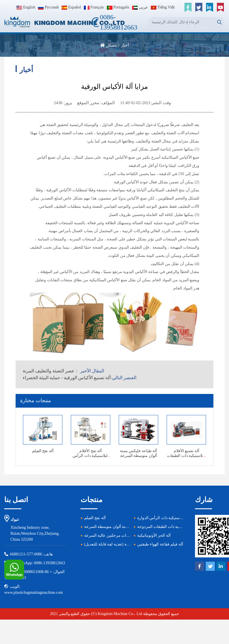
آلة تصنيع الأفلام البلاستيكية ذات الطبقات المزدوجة (186, 456)
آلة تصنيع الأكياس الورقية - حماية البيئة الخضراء (67, 378)
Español (71, 7)
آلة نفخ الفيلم (43, 451)
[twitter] (199, 7)
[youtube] (220, 7)
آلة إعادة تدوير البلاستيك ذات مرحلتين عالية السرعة (126, 535)
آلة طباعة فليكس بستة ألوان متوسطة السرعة (139, 453)
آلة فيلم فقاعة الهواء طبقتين (160, 544)
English (26, 7)
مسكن (111, 45)
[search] (220, 22)
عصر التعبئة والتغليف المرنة (49, 371)
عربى (140, 7)
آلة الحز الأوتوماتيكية (154, 535)
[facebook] (188, 7)
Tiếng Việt (163, 7)
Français (94, 7)
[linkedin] (209, 7)
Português (118, 7)
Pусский (48, 7)
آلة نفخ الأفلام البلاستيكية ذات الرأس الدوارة (91, 456)
